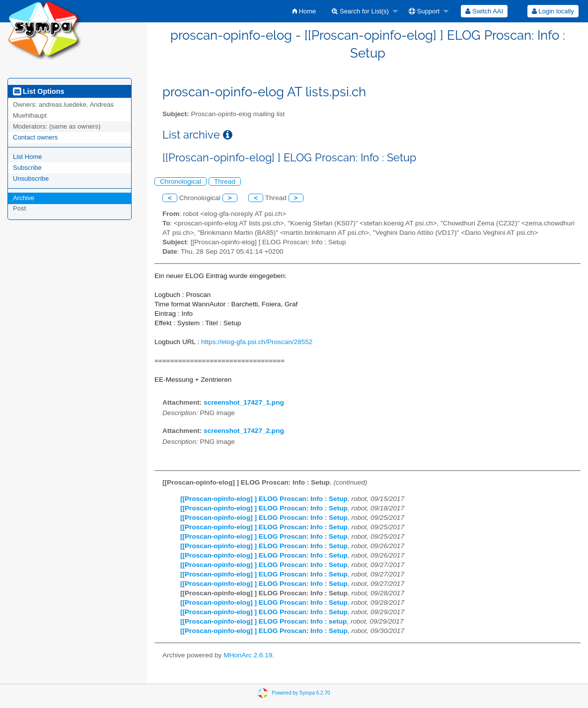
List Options (38, 91)
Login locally (553, 11)
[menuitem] (304, 11)
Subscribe (27, 168)
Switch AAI (484, 11)
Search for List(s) (360, 11)
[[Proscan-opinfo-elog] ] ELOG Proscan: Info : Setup (264, 499)
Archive (24, 198)
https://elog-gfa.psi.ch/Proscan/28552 (257, 342)
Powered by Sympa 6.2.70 (301, 692)
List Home (28, 157)
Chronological (181, 181)
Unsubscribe (31, 178)
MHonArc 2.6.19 (248, 655)
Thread (225, 181)
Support (424, 11)
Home (304, 11)
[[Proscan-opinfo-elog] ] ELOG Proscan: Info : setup (263, 621)
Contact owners (35, 137)
